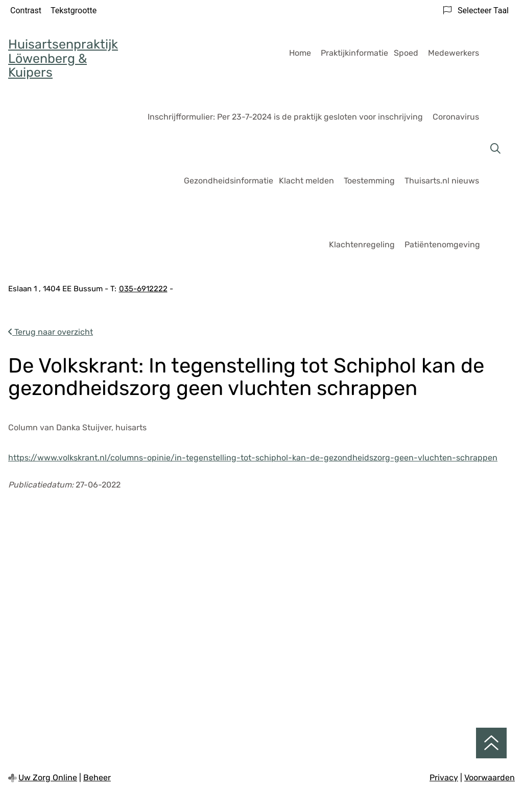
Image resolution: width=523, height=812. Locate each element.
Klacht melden (306, 181)
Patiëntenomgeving (442, 245)
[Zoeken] (495, 149)
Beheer (97, 778)
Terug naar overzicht (51, 332)
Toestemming (369, 181)
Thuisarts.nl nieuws (442, 181)
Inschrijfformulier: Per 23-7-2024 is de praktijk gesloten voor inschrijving (285, 117)
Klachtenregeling (362, 245)
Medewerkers (454, 53)
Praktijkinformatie (354, 53)
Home (300, 53)
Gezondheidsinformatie (229, 181)
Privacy (444, 778)
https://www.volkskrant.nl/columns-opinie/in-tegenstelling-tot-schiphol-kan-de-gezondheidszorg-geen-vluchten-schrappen (253, 458)
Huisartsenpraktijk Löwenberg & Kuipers (63, 58)
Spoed (406, 53)
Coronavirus (456, 117)
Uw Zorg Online (48, 778)
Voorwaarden (490, 778)
